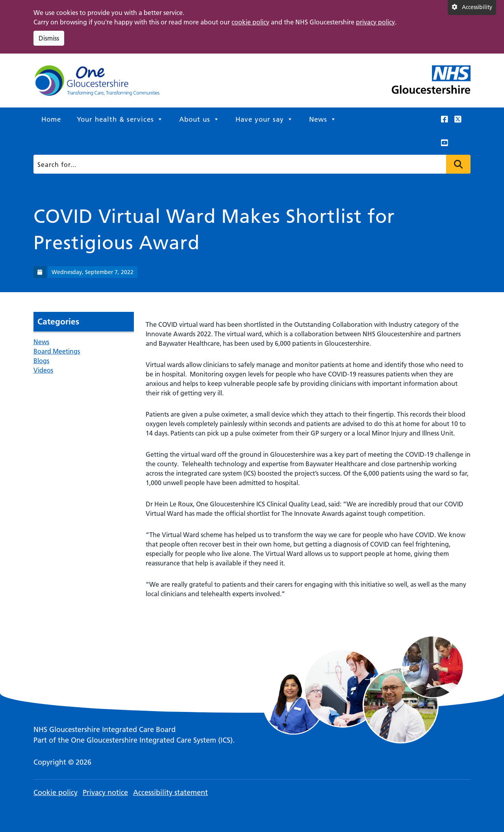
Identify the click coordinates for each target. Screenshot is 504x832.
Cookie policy (56, 792)
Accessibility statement (170, 792)
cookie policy (250, 22)
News (323, 119)
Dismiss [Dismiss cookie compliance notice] (49, 38)
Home (51, 119)
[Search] (250, 164)
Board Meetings (57, 351)
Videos (43, 370)
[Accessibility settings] (472, 7)
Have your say (264, 119)
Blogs (41, 361)
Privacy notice (105, 792)
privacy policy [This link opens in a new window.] (375, 22)
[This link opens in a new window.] (445, 119)
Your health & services (120, 119)
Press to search (458, 164)
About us (199, 119)
